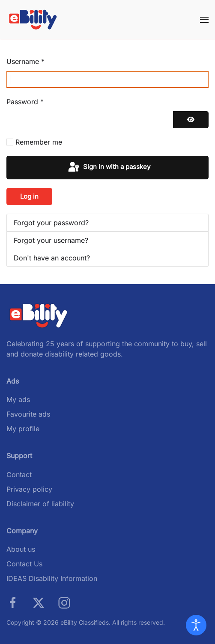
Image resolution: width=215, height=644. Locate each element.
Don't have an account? (52, 258)
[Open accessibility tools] (196, 625)
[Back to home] (33, 20)
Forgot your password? (51, 223)
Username (25, 61)
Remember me (39, 142)
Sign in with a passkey (109, 167)
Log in (29, 196)
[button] (204, 20)
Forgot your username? (51, 240)
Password (25, 102)
